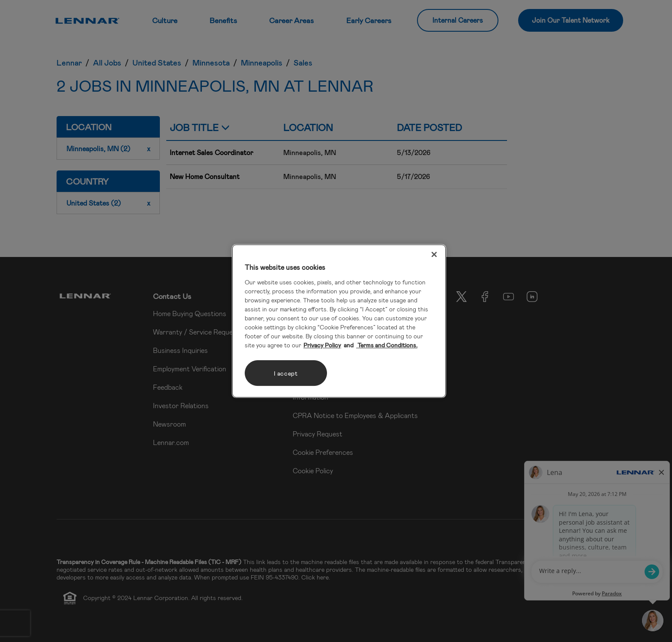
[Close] (434, 254)
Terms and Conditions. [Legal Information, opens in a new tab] (387, 345)
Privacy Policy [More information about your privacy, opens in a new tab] (322, 345)
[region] (339, 321)
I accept (286, 373)
